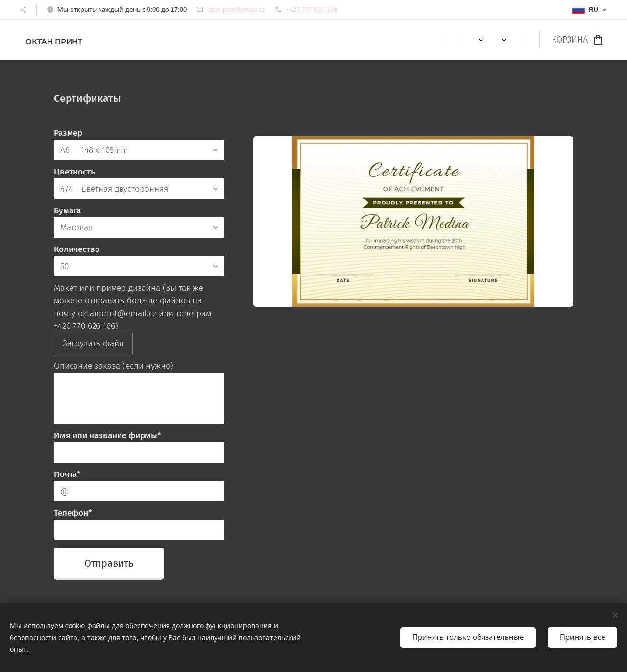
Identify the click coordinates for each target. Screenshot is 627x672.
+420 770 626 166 (311, 10)
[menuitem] (442, 40)
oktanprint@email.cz (236, 10)
